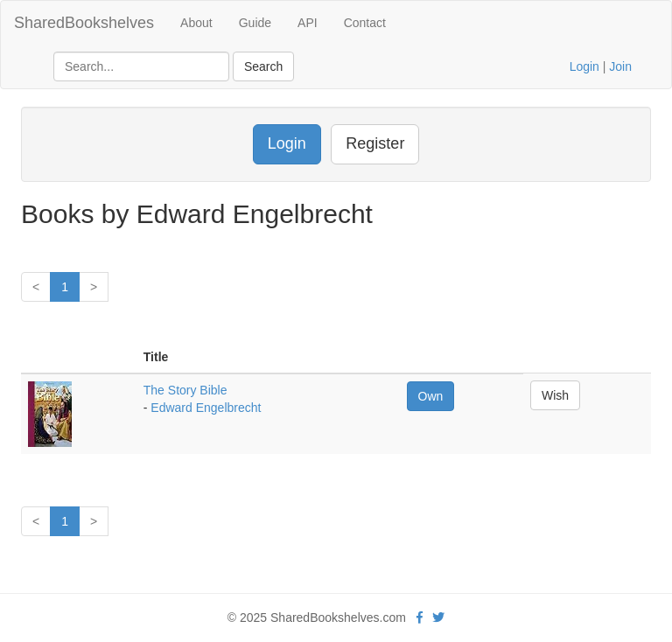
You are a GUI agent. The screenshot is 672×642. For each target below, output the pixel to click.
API (308, 23)
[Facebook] (420, 618)
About (196, 23)
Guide (255, 23)
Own (431, 396)
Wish (555, 395)
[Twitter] (438, 618)
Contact (365, 23)
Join (620, 66)
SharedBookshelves (84, 23)
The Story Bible (185, 390)
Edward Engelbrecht (206, 408)
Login (584, 66)
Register (375, 143)
